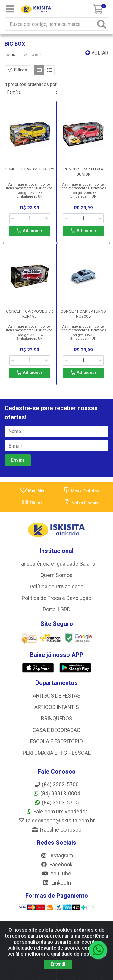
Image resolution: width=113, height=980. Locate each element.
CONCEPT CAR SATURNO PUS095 (83, 314)
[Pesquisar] (102, 24)
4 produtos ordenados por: (31, 84)
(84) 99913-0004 (56, 794)
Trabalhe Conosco (56, 830)
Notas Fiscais (81, 503)
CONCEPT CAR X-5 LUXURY (30, 169)
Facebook (57, 865)
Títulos (32, 503)
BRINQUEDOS (57, 719)
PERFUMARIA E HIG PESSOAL (57, 753)
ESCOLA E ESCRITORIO (56, 741)
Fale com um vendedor (56, 812)
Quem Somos (56, 575)
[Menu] (10, 9)
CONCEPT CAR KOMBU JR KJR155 (30, 314)
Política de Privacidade (57, 587)
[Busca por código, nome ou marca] (50, 24)
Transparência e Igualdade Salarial (56, 564)
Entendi (58, 964)
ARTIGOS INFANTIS (57, 707)
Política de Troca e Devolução (56, 598)
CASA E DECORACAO (56, 730)
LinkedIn (57, 883)
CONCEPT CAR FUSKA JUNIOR (83, 172)
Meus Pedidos (81, 491)
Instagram (57, 856)
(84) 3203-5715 (56, 803)
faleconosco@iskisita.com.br (56, 821)
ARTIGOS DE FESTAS (57, 696)
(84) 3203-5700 (56, 785)
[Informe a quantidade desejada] (30, 218)
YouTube (56, 874)
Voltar (97, 53)
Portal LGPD (57, 610)
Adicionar (30, 231)
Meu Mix (32, 491)
